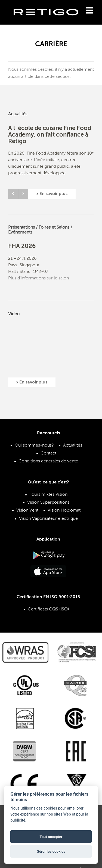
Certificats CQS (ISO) (48, 609)
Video (14, 314)
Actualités (18, 114)
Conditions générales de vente (48, 461)
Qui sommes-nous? (34, 445)
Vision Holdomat (64, 510)
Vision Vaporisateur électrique (48, 519)
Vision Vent (27, 510)
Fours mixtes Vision (48, 495)
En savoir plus (52, 194)
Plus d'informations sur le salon (38, 278)
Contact (48, 453)
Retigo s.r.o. (50, 21)
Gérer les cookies (51, 851)
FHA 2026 (22, 246)
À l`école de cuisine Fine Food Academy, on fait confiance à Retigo (50, 135)
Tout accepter (51, 837)
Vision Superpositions (48, 503)
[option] (51, 155)
